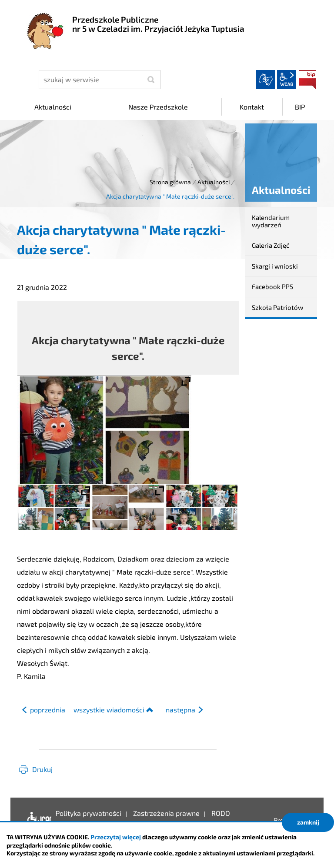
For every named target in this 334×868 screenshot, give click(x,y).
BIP (307, 80)
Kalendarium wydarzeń (271, 221)
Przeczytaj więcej (116, 837)
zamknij (308, 822)
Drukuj (42, 769)
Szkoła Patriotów (277, 307)
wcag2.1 (287, 80)
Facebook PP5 (272, 286)
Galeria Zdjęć (271, 245)
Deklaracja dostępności (37, 820)
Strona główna (170, 182)
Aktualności (214, 182)
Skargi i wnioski (275, 266)
